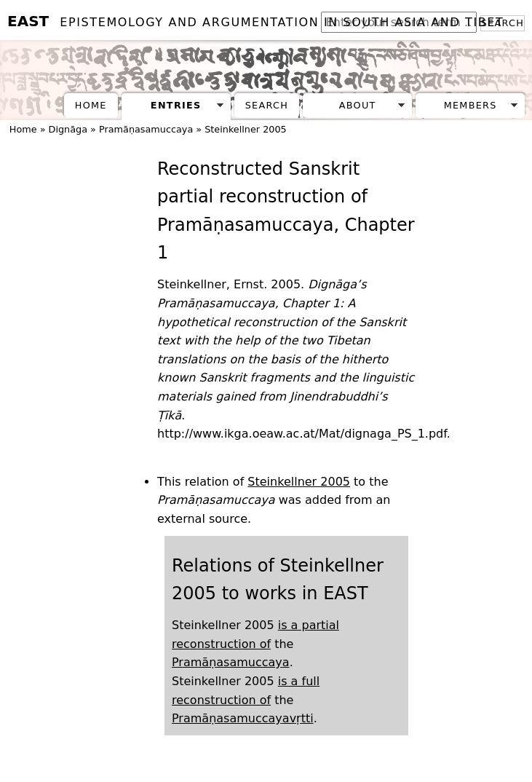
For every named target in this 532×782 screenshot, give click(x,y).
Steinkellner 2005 (246, 129)
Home (91, 105)
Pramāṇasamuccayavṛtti (243, 718)
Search (267, 105)
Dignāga (68, 129)
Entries (176, 105)
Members (471, 105)
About (358, 105)
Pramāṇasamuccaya (146, 129)
